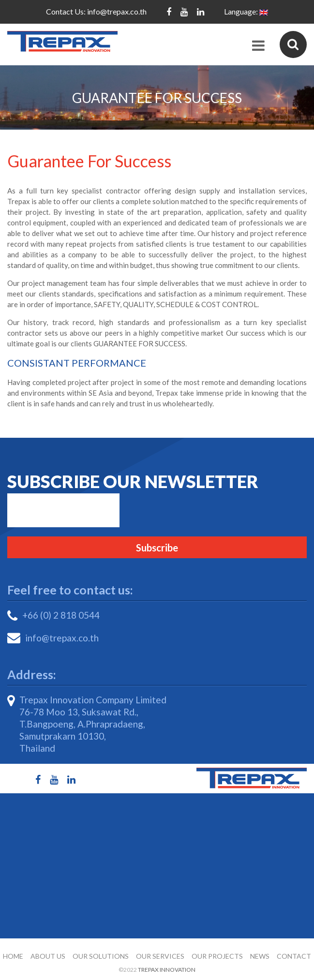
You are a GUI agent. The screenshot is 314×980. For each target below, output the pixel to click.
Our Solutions (101, 956)
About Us (48, 956)
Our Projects (217, 956)
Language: (246, 11)
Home (13, 956)
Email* (63, 510)
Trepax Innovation (167, 970)
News (260, 956)
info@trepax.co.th (117, 11)
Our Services (160, 956)
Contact (294, 956)
